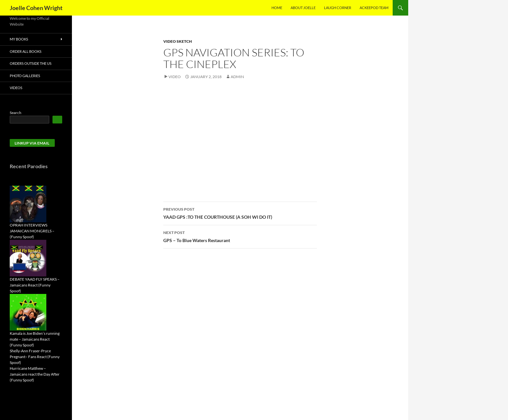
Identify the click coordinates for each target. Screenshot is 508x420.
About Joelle (303, 8)
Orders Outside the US (31, 63)
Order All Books (26, 51)
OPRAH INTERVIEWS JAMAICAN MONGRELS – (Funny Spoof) (32, 231)
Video (175, 77)
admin (237, 77)
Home (277, 8)
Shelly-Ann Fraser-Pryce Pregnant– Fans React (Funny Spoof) (35, 357)
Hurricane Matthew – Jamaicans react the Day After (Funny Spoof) (35, 374)
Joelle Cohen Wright (36, 8)
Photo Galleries (25, 76)
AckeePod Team (374, 8)
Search (16, 113)
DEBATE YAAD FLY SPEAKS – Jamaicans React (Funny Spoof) (35, 285)
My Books (19, 39)
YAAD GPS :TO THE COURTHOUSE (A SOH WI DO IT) (240, 213)
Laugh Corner (338, 8)
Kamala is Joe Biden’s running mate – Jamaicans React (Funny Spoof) (35, 339)
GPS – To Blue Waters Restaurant (240, 236)
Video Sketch (178, 41)
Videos (16, 88)
